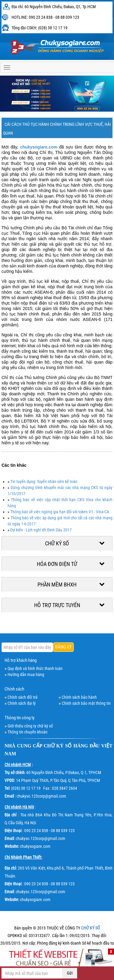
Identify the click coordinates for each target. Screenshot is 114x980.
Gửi (70, 973)
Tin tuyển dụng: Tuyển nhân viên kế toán (44, 482)
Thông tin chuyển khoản (28, 732)
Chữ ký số (57, 543)
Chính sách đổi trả (23, 697)
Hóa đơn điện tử (57, 564)
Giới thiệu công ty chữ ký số (30, 726)
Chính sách (14, 689)
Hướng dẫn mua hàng (26, 675)
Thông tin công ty (20, 718)
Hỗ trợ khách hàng (21, 660)
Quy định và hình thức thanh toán (35, 668)
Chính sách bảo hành (79, 697)
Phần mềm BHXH (57, 585)
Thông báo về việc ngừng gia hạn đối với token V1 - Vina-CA (60, 512)
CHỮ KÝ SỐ (58, 746)
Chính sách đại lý (22, 703)
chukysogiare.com (39, 147)
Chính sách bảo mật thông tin (86, 703)
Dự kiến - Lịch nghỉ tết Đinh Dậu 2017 (41, 530)
